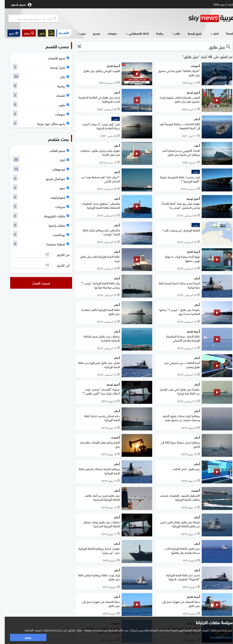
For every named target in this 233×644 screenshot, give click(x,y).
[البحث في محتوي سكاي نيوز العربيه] (29, 18)
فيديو (92, 33)
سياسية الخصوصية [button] (216, 637)
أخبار (210, 34)
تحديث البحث (36, 283)
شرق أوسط (190, 33)
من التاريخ (59, 254)
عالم (171, 34)
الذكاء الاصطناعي (132, 34)
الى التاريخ (59, 265)
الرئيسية (226, 33)
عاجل (37, 33)
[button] (24, 33)
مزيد (76, 34)
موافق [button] (23, 637)
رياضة (155, 33)
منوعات (107, 33)
